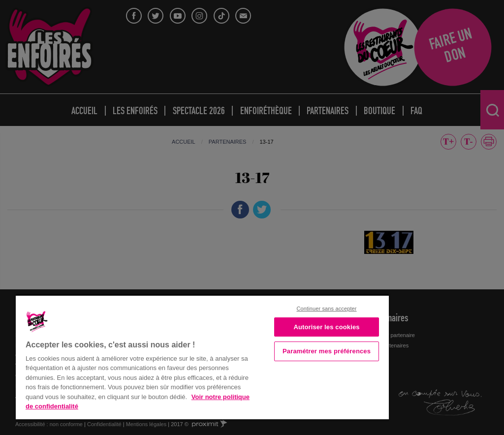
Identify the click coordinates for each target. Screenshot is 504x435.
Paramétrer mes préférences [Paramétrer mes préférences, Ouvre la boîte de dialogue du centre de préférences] (327, 351)
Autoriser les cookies (326, 327)
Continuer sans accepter (326, 309)
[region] (202, 357)
